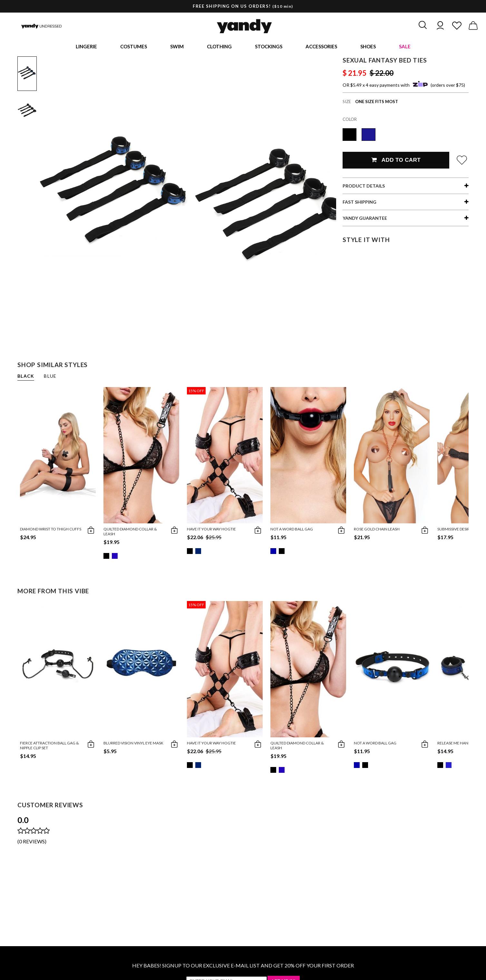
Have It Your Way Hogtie (211, 530)
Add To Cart (396, 161)
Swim (177, 47)
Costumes (134, 47)
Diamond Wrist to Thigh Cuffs (51, 530)
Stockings (269, 47)
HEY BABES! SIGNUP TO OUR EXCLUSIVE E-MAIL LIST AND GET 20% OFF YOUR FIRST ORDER (243, 967)
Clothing (219, 47)
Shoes (368, 47)
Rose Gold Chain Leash (377, 530)
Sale (405, 47)
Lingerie (86, 47)
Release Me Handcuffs (460, 744)
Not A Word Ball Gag (292, 530)
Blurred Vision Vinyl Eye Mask (133, 744)
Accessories (321, 47)
